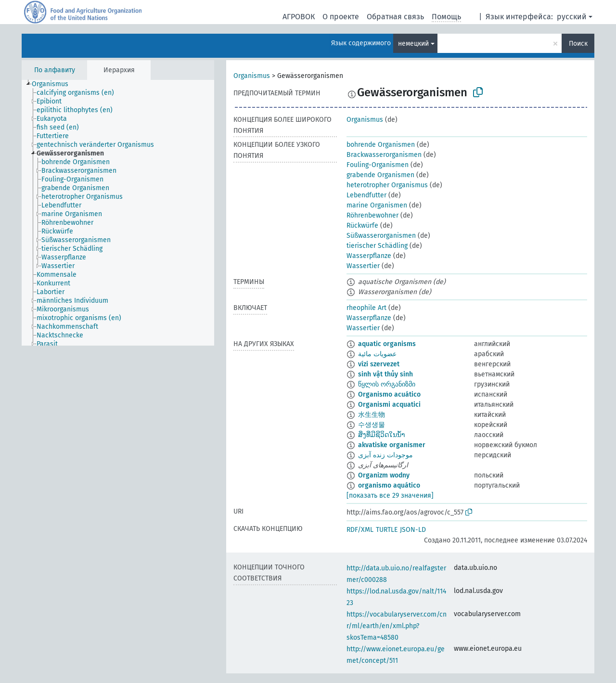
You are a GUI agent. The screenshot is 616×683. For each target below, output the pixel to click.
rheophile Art (366, 308)
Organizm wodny (384, 475)
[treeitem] (54, 84)
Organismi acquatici (389, 405)
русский (572, 17)
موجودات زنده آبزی (385, 455)
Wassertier (363, 266)
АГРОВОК (299, 17)
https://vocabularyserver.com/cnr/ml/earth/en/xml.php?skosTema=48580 (397, 626)
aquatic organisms (387, 344)
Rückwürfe (362, 226)
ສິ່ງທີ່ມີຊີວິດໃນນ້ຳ (382, 435)
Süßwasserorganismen (381, 236)
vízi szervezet (379, 364)
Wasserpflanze (369, 256)
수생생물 (372, 425)
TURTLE (387, 530)
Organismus (252, 76)
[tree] (118, 213)
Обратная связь (395, 17)
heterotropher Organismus (387, 185)
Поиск (578, 44)
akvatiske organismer (392, 445)
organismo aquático (389, 485)
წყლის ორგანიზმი (387, 384)
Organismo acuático (389, 394)
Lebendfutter (366, 195)
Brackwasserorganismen (384, 155)
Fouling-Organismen (378, 165)
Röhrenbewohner (372, 215)
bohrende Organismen (381, 145)
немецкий (413, 44)
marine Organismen (377, 205)
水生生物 (372, 415)
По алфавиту (55, 70)
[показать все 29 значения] (390, 496)
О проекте (341, 17)
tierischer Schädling (377, 246)
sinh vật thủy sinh (385, 374)
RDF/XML (360, 530)
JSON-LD (413, 530)
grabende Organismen (380, 175)
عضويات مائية (377, 354)
